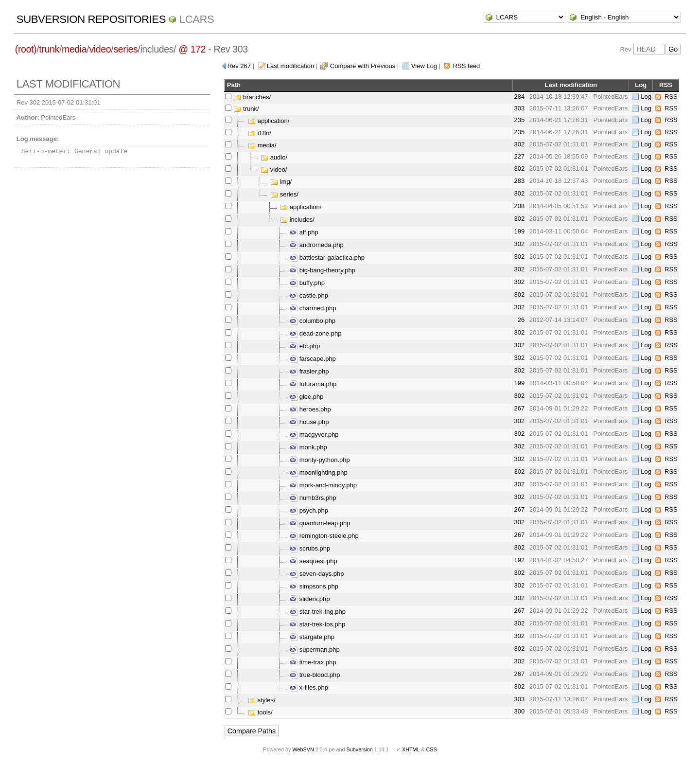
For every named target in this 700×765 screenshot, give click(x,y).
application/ (269, 121)
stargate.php (312, 637)
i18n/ (260, 133)
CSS (432, 749)
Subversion (360, 749)
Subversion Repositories (91, 19)
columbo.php (313, 321)
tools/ (260, 712)
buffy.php (307, 283)
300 (519, 711)
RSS (671, 97)
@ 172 (192, 49)
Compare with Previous (363, 66)
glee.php (307, 397)
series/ (284, 194)
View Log (424, 66)
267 (519, 408)
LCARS (197, 19)
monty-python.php (320, 460)
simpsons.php (314, 586)
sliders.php (310, 599)
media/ (262, 145)
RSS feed (467, 66)
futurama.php (313, 384)
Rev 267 (239, 66)
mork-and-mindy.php (323, 485)
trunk (49, 49)
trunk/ (246, 109)
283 (519, 181)
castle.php (309, 295)
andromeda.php (317, 245)
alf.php (304, 232)
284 (519, 97)
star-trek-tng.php (318, 612)
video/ (274, 169)
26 (521, 320)
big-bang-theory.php (323, 270)
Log (646, 97)
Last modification (291, 66)
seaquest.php (314, 561)
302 (519, 144)
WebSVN (303, 749)
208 (519, 206)
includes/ (297, 220)
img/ (281, 182)
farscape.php (313, 359)
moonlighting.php (319, 472)
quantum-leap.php (320, 523)
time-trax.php (313, 662)
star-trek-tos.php (317, 624)
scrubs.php (310, 548)
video (100, 49)
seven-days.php (317, 574)
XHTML (411, 749)
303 (519, 108)
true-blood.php (315, 675)
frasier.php (309, 371)
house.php (309, 422)
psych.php (309, 510)
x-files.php (309, 687)
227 (519, 156)
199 (519, 231)
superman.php (315, 649)
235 (519, 120)
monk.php (308, 447)
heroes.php (310, 409)
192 (519, 560)
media (74, 49)
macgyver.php (314, 435)
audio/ (274, 157)
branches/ (252, 97)
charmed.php (313, 308)
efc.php (305, 346)
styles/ (262, 700)
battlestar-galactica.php (327, 258)
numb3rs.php (313, 498)
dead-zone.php (315, 333)
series (125, 49)
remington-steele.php (324, 536)
